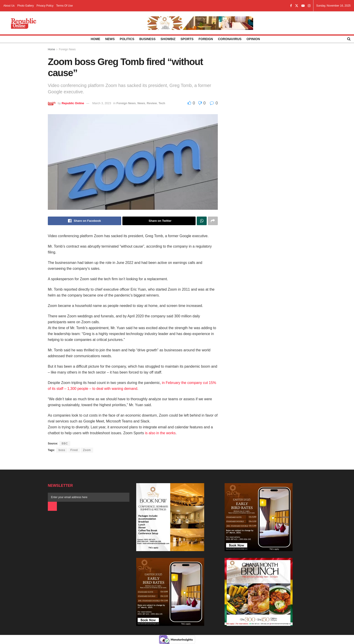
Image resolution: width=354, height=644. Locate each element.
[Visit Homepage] (23, 23)
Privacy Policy (45, 6)
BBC (65, 444)
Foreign (206, 39)
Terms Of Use (64, 6)
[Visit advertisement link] (200, 23)
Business (148, 39)
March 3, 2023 (102, 103)
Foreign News (67, 49)
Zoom (87, 450)
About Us (9, 6)
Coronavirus (230, 39)
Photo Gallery (25, 6)
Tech (162, 103)
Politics (127, 39)
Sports (187, 39)
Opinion (253, 39)
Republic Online (73, 103)
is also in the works (160, 433)
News (110, 39)
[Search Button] (349, 39)
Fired (74, 450)
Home (95, 39)
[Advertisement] (267, 91)
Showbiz (168, 39)
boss (62, 450)
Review (152, 103)
